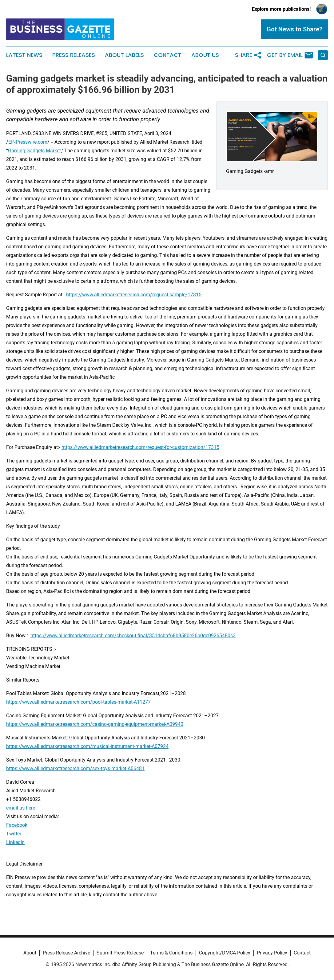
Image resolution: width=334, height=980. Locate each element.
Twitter (14, 834)
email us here (21, 808)
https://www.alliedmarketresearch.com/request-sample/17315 (134, 295)
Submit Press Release (120, 953)
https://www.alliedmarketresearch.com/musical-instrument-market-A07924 (87, 746)
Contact (168, 55)
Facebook (17, 825)
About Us (205, 55)
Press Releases (74, 55)
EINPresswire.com (28, 142)
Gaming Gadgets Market (34, 151)
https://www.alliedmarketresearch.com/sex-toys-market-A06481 (75, 768)
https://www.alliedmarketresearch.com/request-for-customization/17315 (140, 447)
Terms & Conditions (171, 953)
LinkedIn (15, 842)
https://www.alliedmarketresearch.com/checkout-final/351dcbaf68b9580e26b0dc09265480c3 (133, 636)
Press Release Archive (66, 953)
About (30, 953)
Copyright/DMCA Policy (225, 953)
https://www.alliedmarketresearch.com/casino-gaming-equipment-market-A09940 (95, 724)
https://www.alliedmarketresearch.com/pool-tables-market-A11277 (78, 702)
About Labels (124, 55)
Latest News (24, 55)
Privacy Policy (272, 953)
